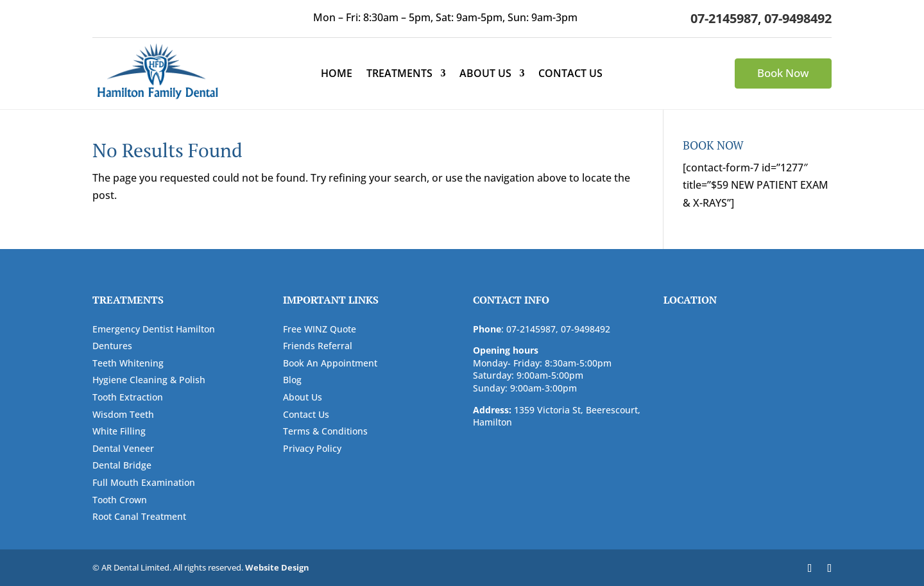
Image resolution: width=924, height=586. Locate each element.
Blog (292, 380)
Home (337, 74)
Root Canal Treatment (139, 516)
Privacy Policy (312, 448)
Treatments (399, 74)
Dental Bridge (122, 465)
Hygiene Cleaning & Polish (149, 380)
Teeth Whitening (128, 363)
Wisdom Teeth (123, 414)
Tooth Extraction (128, 397)
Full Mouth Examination (144, 482)
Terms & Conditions (325, 431)
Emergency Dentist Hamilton (154, 329)
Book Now (783, 73)
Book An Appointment (330, 363)
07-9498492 (798, 18)
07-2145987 (724, 18)
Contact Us (570, 74)
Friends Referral (318, 346)
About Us (485, 74)
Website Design (277, 567)
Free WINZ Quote (320, 329)
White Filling (119, 431)
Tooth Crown (120, 500)
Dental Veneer (123, 448)
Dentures (112, 346)
